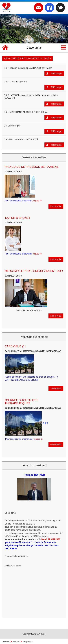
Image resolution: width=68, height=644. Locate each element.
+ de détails (56, 389)
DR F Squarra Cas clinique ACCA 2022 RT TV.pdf (28, 68)
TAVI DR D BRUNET (17, 218)
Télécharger (54, 73)
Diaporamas (28, 642)
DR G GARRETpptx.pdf (15, 82)
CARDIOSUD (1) (15, 346)
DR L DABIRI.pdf (12, 126)
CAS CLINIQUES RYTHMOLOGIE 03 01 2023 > (27, 58)
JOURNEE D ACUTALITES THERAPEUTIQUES (22, 402)
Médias (16, 642)
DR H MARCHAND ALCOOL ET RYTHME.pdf (26, 112)
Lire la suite (56, 206)
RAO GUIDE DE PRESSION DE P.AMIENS (32, 167)
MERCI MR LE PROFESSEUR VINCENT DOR (34, 271)
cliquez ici (37, 201)
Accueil (6, 642)
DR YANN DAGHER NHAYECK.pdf (21, 139)
